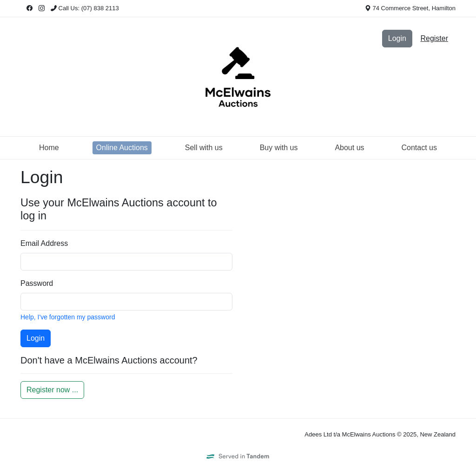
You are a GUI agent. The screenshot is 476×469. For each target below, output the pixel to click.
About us (349, 148)
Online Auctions (122, 148)
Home (49, 148)
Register (434, 38)
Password (37, 283)
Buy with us (279, 148)
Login (397, 38)
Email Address (44, 243)
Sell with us (204, 148)
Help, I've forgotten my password (68, 317)
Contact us (419, 148)
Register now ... (52, 390)
